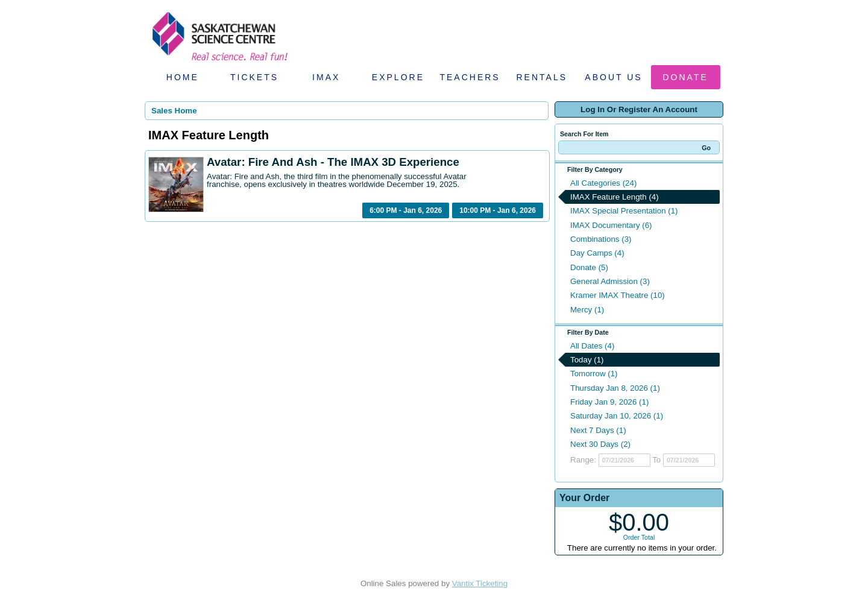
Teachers (470, 77)
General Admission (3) (610, 281)
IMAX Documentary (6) (611, 225)
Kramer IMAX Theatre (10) (618, 295)
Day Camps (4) (597, 253)
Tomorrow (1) (594, 374)
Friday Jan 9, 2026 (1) (609, 402)
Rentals (542, 77)
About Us (613, 77)
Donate (686, 77)
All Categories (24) (603, 183)
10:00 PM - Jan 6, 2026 (498, 210)
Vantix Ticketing (480, 583)
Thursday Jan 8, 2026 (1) (615, 388)
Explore (398, 77)
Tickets (254, 77)
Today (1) (587, 360)
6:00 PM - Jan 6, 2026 (406, 210)
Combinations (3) (601, 239)
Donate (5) (589, 267)
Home (183, 77)
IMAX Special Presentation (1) (624, 211)
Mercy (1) (587, 310)
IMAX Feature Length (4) (615, 197)
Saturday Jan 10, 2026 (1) (617, 416)
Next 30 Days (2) (600, 444)
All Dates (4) (592, 346)
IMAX (326, 77)
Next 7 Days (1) (598, 430)
